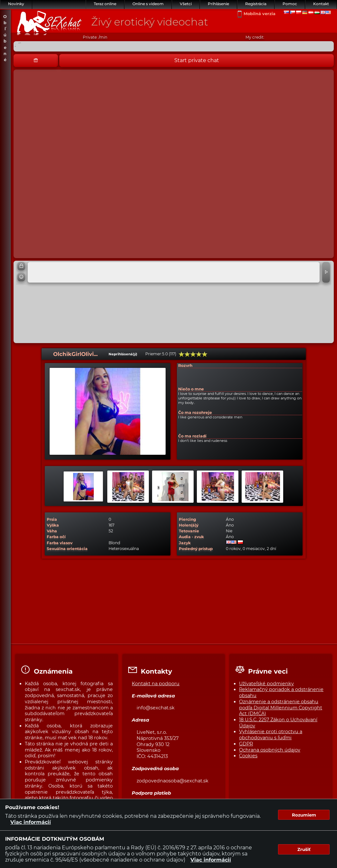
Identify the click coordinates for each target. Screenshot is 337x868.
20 (181, 354)
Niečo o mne (191, 389)
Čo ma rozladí (192, 436)
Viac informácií (31, 822)
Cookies (248, 756)
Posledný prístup (196, 549)
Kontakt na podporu (156, 684)
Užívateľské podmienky (266, 684)
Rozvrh (185, 365)
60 (193, 354)
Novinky (16, 4)
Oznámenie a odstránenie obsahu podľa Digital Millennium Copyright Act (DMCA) (281, 708)
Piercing (188, 519)
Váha (52, 531)
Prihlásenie (218, 4)
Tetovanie (189, 531)
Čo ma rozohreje (195, 412)
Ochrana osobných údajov (270, 750)
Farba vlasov (60, 543)
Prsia (52, 519)
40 (187, 354)
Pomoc (290, 4)
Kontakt (321, 4)
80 (199, 354)
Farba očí (56, 537)
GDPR (246, 744)
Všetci (186, 4)
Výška (53, 525)
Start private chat (197, 60)
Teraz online (105, 4)
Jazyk (185, 543)
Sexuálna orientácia (67, 549)
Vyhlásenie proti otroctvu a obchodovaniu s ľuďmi (271, 735)
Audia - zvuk (191, 537)
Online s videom (148, 4)
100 (205, 354)
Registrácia (256, 4)
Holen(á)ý (189, 525)
